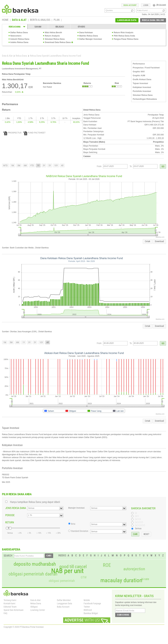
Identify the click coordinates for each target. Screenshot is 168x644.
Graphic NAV (139, 72)
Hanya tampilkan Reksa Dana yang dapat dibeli (35, 502)
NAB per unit (67, 571)
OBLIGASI (60, 27)
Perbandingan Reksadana (145, 99)
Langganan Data (64, 603)
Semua (138, 528)
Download (159, 241)
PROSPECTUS (12, 133)
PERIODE (10, 515)
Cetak (147, 241)
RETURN (10, 522)
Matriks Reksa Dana (89, 36)
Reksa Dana (21, 56)
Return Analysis (52, 36)
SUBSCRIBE (123, 615)
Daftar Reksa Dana (19, 33)
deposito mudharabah (35, 564)
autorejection (134, 569)
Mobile (87, 600)
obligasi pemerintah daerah (33, 574)
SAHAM (38, 27)
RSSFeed (88, 610)
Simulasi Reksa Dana (55, 39)
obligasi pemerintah (62, 581)
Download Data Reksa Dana (58, 42)
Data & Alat (7, 56)
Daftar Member (64, 600)
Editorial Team (10, 607)
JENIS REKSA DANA (16, 508)
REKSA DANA (15, 27)
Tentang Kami (10, 600)
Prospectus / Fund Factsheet (146, 68)
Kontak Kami (9, 603)
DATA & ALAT (19, 20)
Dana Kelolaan (86, 33)
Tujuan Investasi (140, 83)
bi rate (145, 579)
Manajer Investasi (76, 508)
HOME (5, 20)
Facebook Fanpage (92, 603)
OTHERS (81, 27)
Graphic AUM (139, 76)
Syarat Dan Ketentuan (14, 610)
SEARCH (8, 556)
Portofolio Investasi (142, 91)
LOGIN (146, 5)
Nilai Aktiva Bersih (53, 33)
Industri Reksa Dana (20, 39)
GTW (84, 577)
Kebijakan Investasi (142, 87)
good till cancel (73, 567)
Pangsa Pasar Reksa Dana (126, 39)
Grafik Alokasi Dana (142, 79)
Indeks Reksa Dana (19, 42)
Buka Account (63, 607)
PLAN (57, 20)
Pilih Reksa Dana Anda (124, 36)
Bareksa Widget (91, 613)
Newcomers (16, 36)
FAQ (5, 613)
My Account (159, 5)
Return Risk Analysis (124, 33)
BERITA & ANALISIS (40, 20)
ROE (107, 565)
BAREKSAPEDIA (11, 549)
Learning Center (38, 610)
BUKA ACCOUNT (130, 5)
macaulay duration (121, 580)
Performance (139, 64)
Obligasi (34, 607)
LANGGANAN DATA (127, 20)
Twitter (87, 607)
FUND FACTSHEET (34, 133)
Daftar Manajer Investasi (91, 39)
